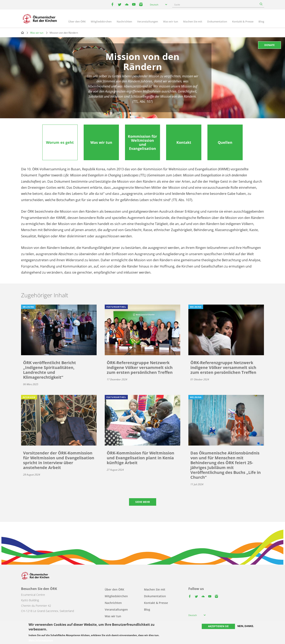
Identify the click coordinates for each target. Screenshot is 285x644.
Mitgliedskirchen (101, 21)
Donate (270, 45)
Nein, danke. (246, 626)
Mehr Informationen (41, 640)
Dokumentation (217, 21)
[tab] (60, 142)
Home (22, 33)
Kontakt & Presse (243, 21)
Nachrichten (124, 21)
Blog (261, 21)
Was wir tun (171, 21)
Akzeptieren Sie (218, 626)
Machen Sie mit (193, 21)
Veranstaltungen (148, 21)
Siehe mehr (143, 502)
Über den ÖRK (77, 21)
